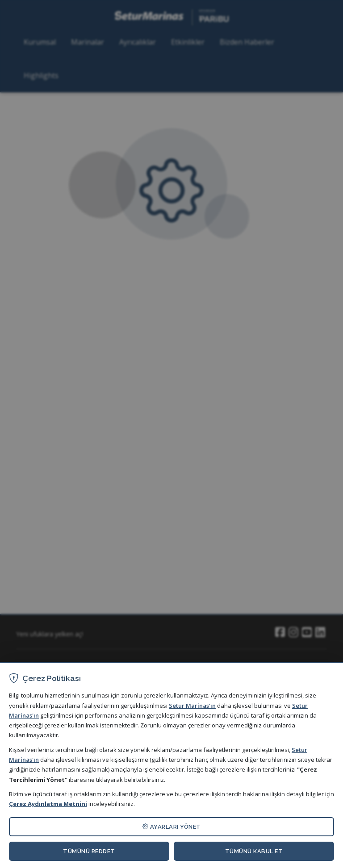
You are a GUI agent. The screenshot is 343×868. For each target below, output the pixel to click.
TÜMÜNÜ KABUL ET (254, 851)
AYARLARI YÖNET (172, 827)
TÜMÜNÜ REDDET (89, 851)
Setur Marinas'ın (192, 706)
